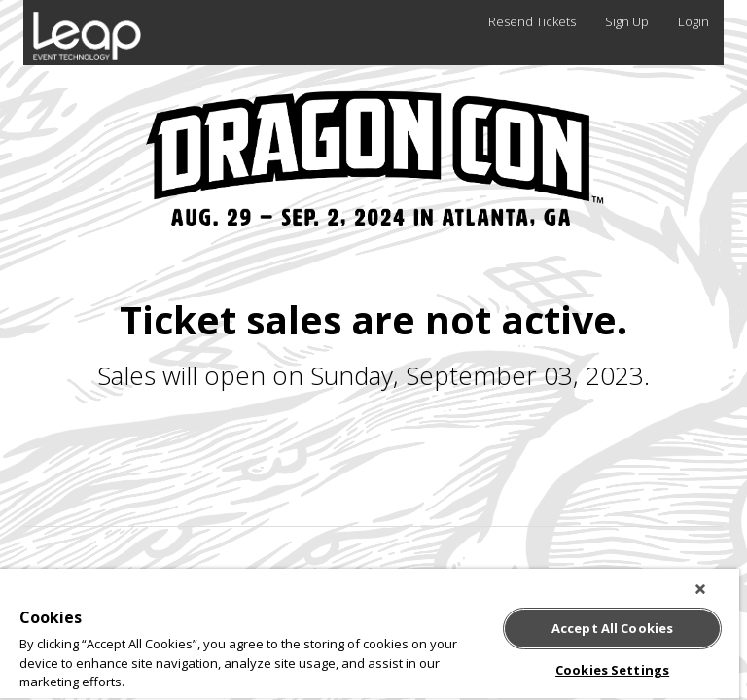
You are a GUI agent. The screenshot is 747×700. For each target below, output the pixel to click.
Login (694, 21)
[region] (370, 634)
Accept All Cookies (612, 628)
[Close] (700, 589)
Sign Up (627, 21)
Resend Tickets (532, 21)
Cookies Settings (612, 670)
